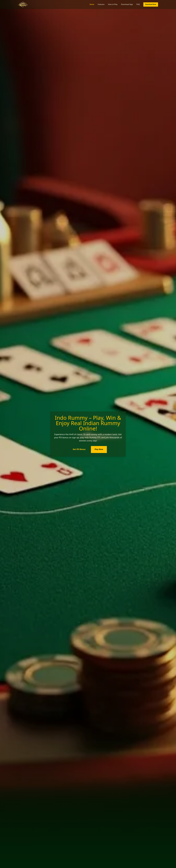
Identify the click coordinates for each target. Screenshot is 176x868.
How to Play (113, 4)
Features (101, 4)
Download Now (151, 4)
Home (92, 4)
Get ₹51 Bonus (79, 449)
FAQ (138, 4)
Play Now (99, 449)
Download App (127, 4)
